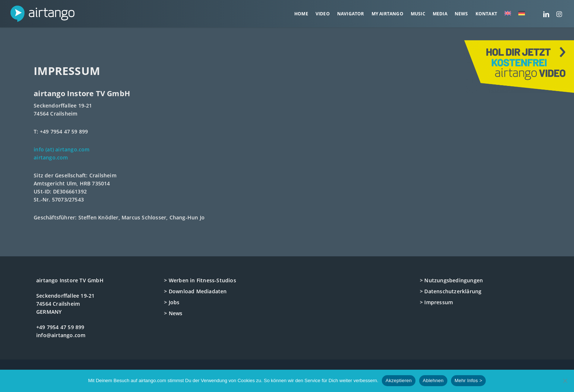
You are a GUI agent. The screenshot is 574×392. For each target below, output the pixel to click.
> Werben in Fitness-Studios (200, 280)
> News (173, 313)
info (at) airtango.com (61, 149)
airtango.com (51, 157)
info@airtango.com (61, 335)
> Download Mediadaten (195, 291)
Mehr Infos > (469, 380)
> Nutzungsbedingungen (451, 280)
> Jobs (172, 302)
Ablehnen (433, 380)
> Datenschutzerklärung (451, 291)
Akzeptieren (398, 380)
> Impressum (436, 302)
